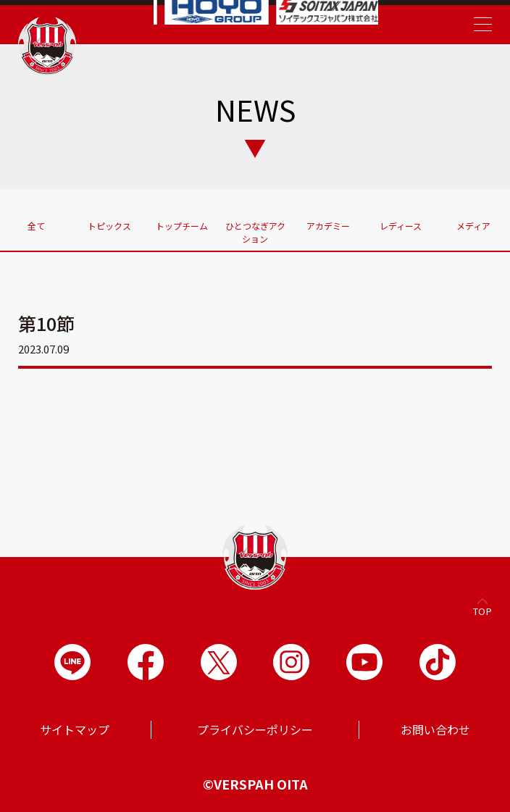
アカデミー (328, 226)
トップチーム (182, 226)
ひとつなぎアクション (255, 232)
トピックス (109, 226)
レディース (401, 226)
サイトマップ (75, 729)
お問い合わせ (435, 729)
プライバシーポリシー (255, 729)
